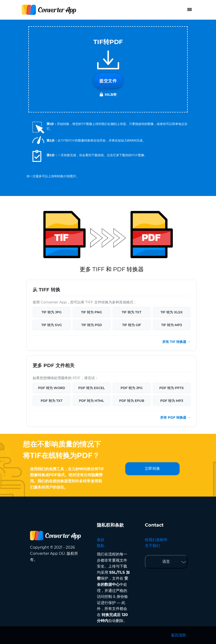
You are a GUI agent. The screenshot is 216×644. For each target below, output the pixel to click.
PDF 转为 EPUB (132, 401)
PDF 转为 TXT (52, 401)
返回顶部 (178, 635)
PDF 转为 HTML (91, 401)
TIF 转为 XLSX (172, 312)
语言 (166, 562)
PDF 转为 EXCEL (91, 388)
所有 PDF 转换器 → (175, 417)
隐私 (101, 546)
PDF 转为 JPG (132, 388)
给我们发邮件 (156, 540)
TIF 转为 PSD (92, 325)
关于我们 (152, 546)
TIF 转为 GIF (132, 325)
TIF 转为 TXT (132, 312)
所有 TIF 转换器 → (176, 342)
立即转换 (152, 469)
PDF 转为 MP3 (172, 401)
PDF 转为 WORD (52, 388)
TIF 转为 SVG (52, 325)
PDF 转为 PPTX (172, 388)
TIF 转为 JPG (52, 312)
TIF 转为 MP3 (172, 325)
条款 (101, 540)
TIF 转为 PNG (91, 312)
